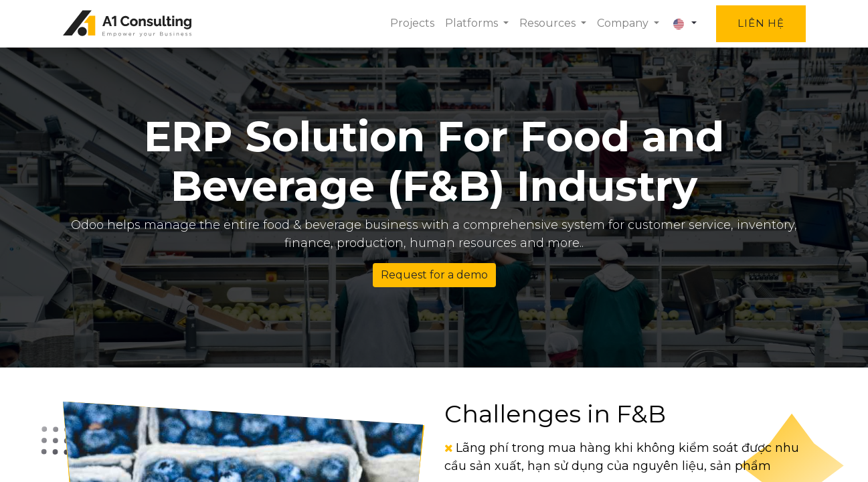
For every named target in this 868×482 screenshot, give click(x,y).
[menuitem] (412, 23)
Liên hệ (761, 23)
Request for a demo (434, 275)
